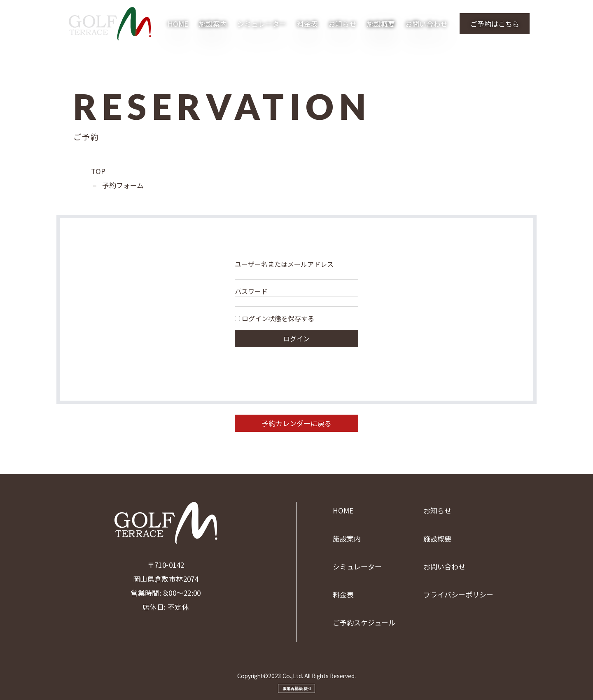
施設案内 (213, 24)
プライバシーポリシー (458, 594)
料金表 (307, 24)
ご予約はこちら (495, 24)
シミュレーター (262, 24)
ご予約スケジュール (364, 622)
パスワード (251, 291)
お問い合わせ (426, 24)
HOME (178, 24)
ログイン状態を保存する (274, 318)
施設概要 (381, 24)
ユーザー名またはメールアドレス (284, 264)
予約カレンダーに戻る (296, 423)
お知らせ (342, 24)
